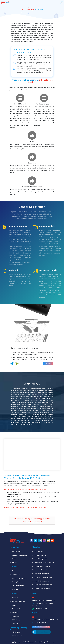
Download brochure (43, 632)
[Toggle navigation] (62, 3)
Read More (48, 363)
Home (24, 8)
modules (28, 8)
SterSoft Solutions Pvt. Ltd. (31, 642)
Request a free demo (41, 627)
